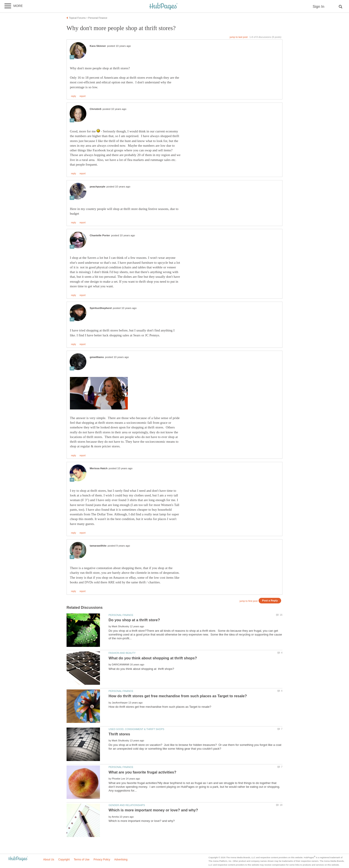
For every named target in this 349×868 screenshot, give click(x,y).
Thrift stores (119, 734)
